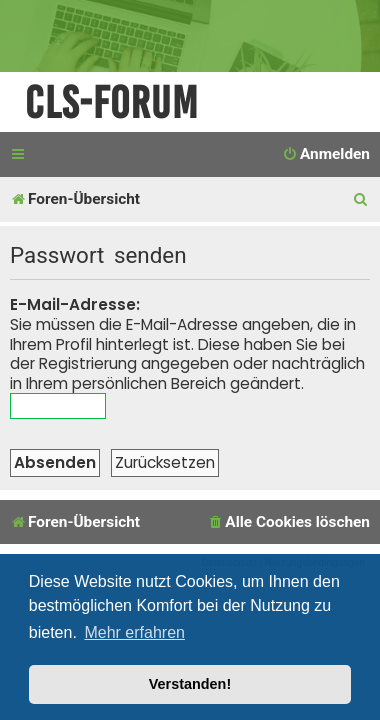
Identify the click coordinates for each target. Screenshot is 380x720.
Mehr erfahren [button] (134, 632)
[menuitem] (326, 155)
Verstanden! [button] (190, 684)
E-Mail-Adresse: (75, 304)
